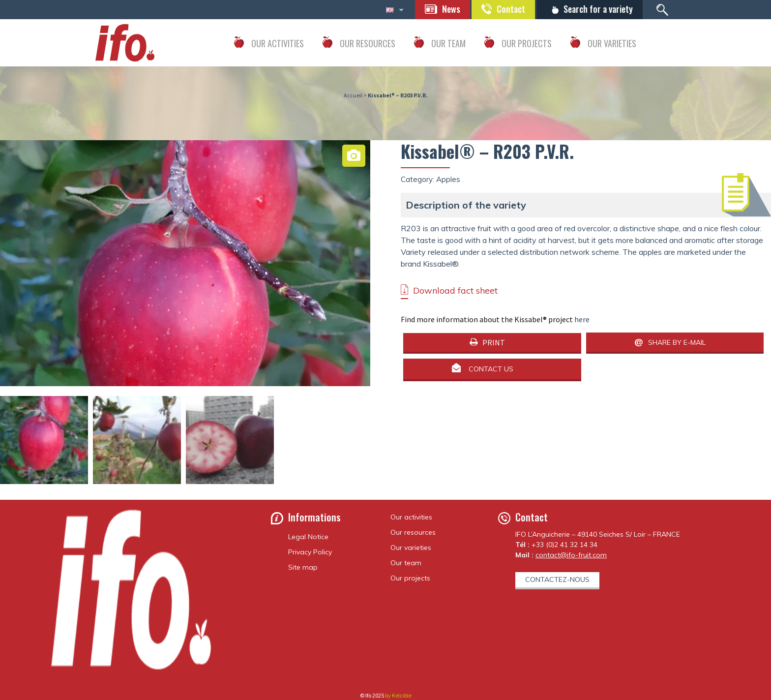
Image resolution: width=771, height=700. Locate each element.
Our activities (411, 517)
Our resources (413, 532)
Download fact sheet (455, 290)
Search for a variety (598, 9)
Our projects (410, 578)
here (582, 319)
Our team (406, 563)
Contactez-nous (557, 579)
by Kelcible (398, 695)
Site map (303, 567)
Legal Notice (308, 537)
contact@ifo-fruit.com (571, 555)
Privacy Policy (310, 552)
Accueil (353, 95)
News (451, 9)
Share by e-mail (677, 342)
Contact (511, 9)
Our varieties (411, 548)
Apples (448, 179)
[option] (185, 325)
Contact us (491, 369)
